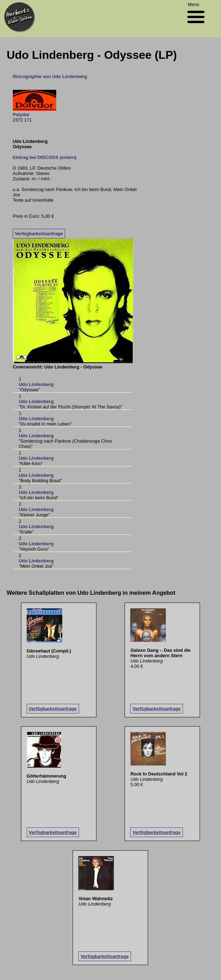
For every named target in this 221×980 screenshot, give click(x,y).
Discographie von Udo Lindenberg (50, 76)
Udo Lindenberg (36, 384)
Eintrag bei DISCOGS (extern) (45, 157)
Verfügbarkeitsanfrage (39, 234)
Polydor (21, 115)
